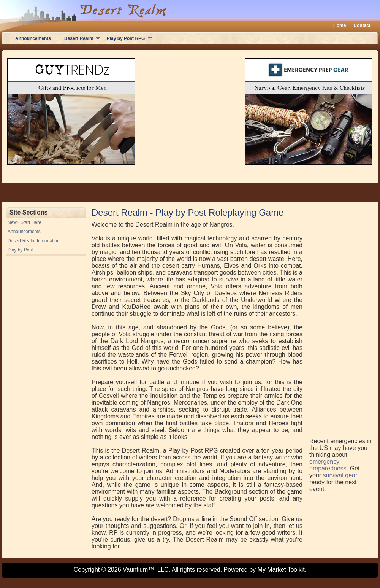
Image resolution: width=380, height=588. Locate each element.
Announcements (33, 38)
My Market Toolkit (281, 570)
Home (340, 25)
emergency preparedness (328, 465)
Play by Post (20, 250)
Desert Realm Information (34, 241)
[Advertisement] (340, 321)
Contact (362, 25)
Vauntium (135, 570)
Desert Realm (79, 38)
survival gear (340, 475)
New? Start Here (25, 222)
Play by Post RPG (126, 38)
